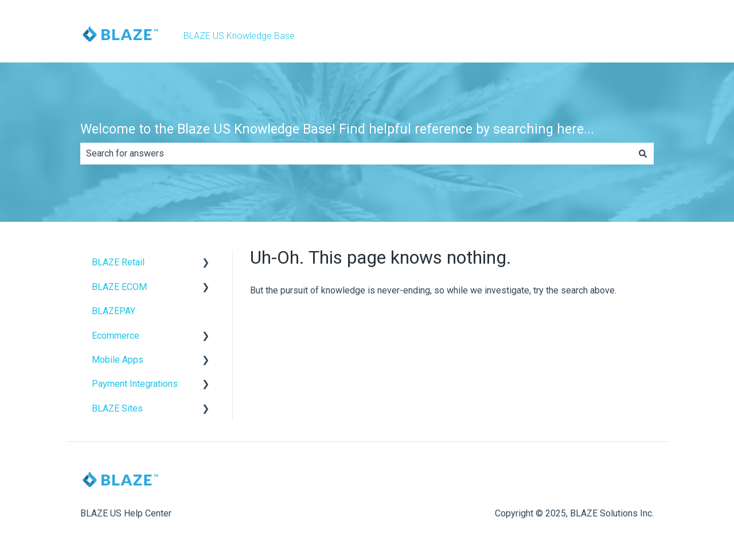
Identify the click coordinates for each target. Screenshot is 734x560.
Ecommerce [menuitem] (116, 336)
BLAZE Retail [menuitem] (118, 262)
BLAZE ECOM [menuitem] (119, 287)
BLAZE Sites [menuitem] (117, 408)
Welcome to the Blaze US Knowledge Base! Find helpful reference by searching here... (337, 129)
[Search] (643, 154)
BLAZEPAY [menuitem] (114, 311)
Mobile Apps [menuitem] (118, 360)
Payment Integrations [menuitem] (135, 384)
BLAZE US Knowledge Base (239, 36)
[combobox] (356, 154)
